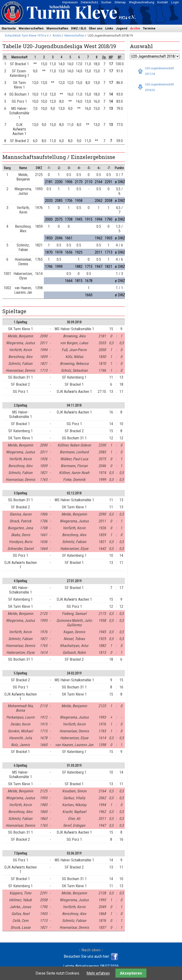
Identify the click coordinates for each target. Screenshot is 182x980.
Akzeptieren (131, 973)
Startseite (9, 28)
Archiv (135, 28)
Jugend (122, 28)
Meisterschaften (31, 28)
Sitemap (120, 2)
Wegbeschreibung (142, 2)
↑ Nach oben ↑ (91, 950)
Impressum (70, 2)
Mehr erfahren (98, 973)
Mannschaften (57, 28)
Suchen (106, 2)
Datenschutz (89, 2)
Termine (149, 28)
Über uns (96, 28)
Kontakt (163, 2)
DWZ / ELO (79, 28)
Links (109, 28)
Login (175, 2)
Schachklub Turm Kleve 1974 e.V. (27, 35)
